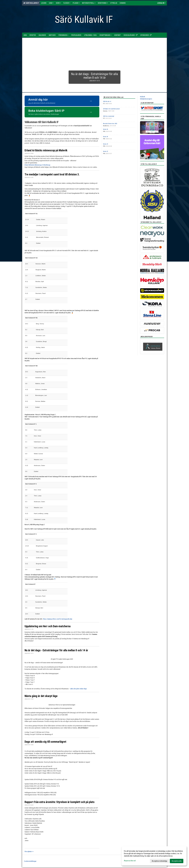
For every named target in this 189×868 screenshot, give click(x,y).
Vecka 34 (105, 137)
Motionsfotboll (89, 3)
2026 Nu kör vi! (107, 101)
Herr (58, 3)
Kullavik (143, 97)
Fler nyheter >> (29, 852)
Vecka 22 (105, 151)
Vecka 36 (105, 129)
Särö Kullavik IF (31, 3)
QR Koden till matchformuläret (111, 109)
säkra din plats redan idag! (78, 689)
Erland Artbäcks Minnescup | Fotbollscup (37, 165)
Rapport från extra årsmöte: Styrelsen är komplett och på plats (60, 802)
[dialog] (154, 856)
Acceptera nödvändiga (159, 861)
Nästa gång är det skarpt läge (41, 696)
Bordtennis (103, 3)
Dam (51, 3)
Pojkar (76, 3)
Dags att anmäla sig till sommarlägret (45, 742)
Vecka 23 (105, 144)
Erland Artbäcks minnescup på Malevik (46, 150)
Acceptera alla (177, 861)
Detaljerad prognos (146, 99)
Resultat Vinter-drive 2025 (110, 124)
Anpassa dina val (130, 861)
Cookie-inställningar (30, 861)
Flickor (67, 3)
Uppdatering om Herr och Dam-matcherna (48, 626)
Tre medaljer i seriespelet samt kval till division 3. (52, 174)
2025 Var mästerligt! (109, 116)
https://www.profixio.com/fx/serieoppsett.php (58, 619)
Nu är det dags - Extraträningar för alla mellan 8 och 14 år (56, 650)
